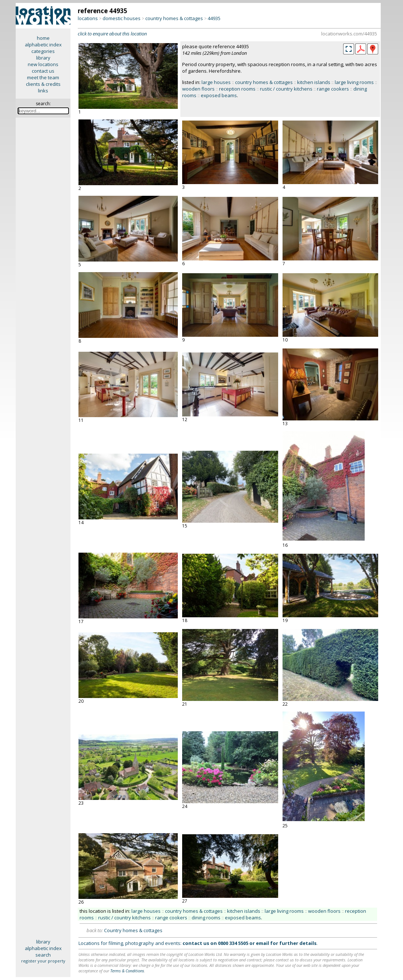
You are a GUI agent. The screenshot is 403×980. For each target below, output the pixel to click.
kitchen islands (314, 82)
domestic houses (122, 18)
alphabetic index (43, 45)
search (43, 955)
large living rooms (354, 82)
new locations (43, 64)
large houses (216, 82)
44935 (214, 18)
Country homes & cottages (133, 930)
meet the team (43, 77)
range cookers (333, 89)
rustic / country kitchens (286, 89)
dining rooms (206, 918)
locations (88, 18)
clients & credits (43, 84)
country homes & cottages (174, 18)
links (43, 91)
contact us (43, 71)
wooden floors (198, 89)
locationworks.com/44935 (349, 34)
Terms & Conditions (127, 971)
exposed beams (219, 95)
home (43, 38)
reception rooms (237, 89)
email (262, 943)
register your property (43, 961)
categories (43, 51)
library (43, 58)
